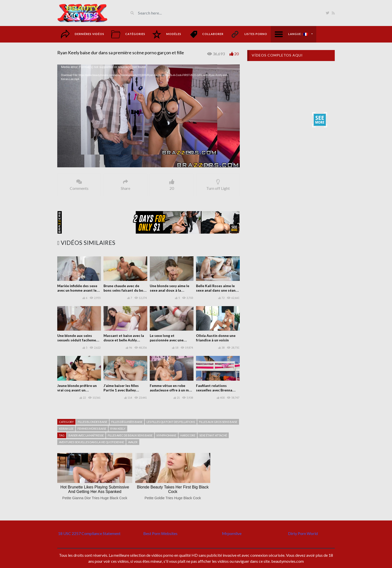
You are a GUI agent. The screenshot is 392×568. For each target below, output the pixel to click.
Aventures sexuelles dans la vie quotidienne (91, 442)
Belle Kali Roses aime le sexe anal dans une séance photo (218, 290)
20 (236, 54)
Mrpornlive (232, 533)
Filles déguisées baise (127, 422)
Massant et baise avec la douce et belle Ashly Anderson (124, 340)
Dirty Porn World (303, 533)
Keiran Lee (66, 429)
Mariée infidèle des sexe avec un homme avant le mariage (77, 290)
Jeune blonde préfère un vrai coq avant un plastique (77, 390)
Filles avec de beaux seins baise (130, 435)
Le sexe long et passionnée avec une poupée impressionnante (170, 340)
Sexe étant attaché (213, 435)
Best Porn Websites (160, 533)
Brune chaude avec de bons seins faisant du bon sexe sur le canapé (124, 290)
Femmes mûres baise (92, 429)
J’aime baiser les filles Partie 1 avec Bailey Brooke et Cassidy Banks (124, 390)
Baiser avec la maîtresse (86, 435)
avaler (133, 442)
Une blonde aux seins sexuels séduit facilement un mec (78, 340)
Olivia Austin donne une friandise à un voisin (216, 338)
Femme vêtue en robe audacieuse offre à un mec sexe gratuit (171, 390)
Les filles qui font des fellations (171, 422)
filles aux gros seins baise (218, 422)
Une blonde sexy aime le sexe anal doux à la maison (169, 290)
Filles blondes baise (92, 422)
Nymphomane (166, 435)
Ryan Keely (118, 429)
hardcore (188, 435)
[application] (148, 116)
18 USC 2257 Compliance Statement (89, 533)
